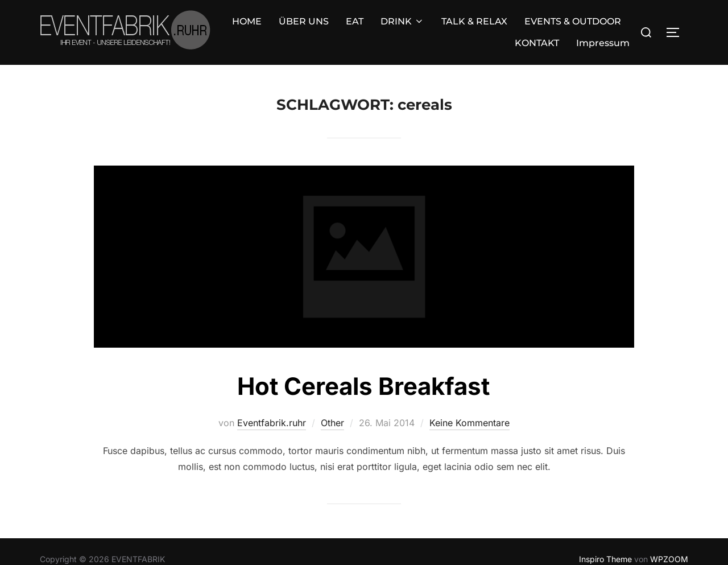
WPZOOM (669, 544)
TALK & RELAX (351, 24)
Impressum (603, 24)
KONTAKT (537, 24)
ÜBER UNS (180, 24)
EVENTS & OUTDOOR (449, 24)
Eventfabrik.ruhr (272, 407)
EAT (231, 24)
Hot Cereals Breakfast (363, 370)
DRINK (279, 24)
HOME (123, 24)
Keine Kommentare (470, 407)
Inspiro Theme (605, 544)
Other (332, 407)
